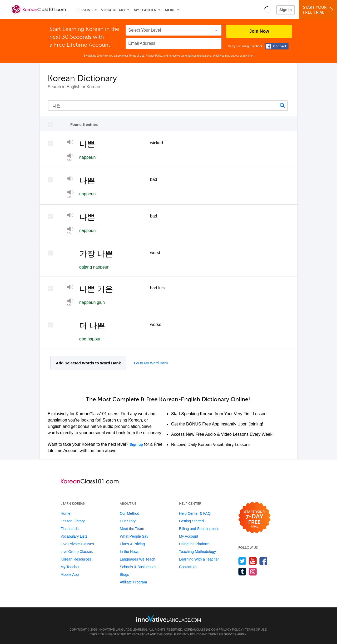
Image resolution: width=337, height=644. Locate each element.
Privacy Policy (154, 56)
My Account (189, 536)
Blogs (124, 574)
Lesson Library (73, 521)
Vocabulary (113, 10)
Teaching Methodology (197, 552)
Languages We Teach (138, 559)
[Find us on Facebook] (263, 561)
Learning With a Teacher (199, 559)
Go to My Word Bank (151, 363)
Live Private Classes (77, 544)
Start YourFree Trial (319, 10)
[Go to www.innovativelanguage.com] (168, 618)
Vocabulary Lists (74, 536)
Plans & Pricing (132, 544)
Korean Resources (76, 559)
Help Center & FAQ (195, 513)
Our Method (130, 513)
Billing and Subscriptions (199, 529)
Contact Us (188, 567)
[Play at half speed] (70, 157)
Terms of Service (222, 634)
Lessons (85, 10)
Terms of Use (137, 56)
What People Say (134, 536)
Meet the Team (132, 529)
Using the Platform (194, 544)
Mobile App (70, 574)
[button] (268, 9)
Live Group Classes (77, 552)
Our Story (128, 521)
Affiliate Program (133, 582)
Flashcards (70, 529)
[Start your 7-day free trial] (254, 518)
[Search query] (168, 106)
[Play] (70, 143)
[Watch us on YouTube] (253, 561)
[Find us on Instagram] (253, 571)
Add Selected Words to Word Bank (88, 363)
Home (65, 513)
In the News (130, 552)
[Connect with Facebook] (277, 46)
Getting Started (191, 521)
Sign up (136, 444)
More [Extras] (170, 10)
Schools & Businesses (138, 567)
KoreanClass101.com (201, 630)
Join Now (259, 31)
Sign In (286, 10)
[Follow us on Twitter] (242, 561)
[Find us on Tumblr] (242, 571)
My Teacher (145, 10)
